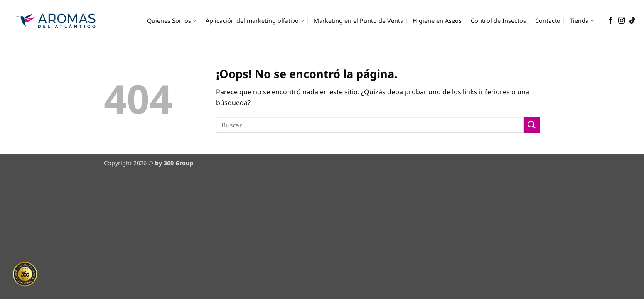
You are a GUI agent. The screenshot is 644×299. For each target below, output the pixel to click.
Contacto (548, 21)
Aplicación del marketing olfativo (255, 21)
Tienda (582, 21)
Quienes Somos (172, 21)
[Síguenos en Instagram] (622, 21)
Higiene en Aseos (437, 21)
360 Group (178, 163)
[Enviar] (532, 125)
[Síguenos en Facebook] (611, 21)
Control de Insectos (498, 21)
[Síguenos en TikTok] (632, 21)
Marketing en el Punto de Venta (359, 21)
